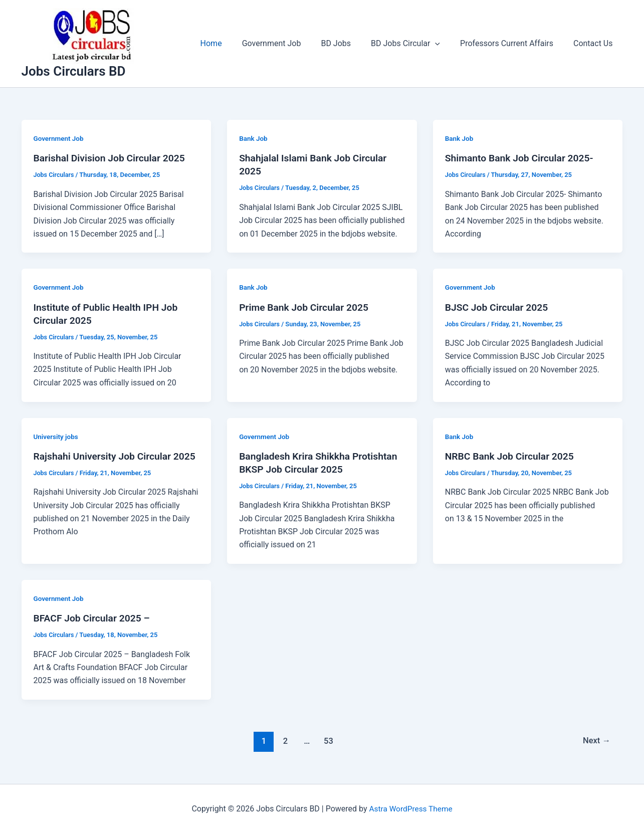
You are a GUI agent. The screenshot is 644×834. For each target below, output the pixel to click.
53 (328, 741)
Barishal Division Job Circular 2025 (112, 158)
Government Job (290, 43)
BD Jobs (350, 43)
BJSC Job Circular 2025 (498, 307)
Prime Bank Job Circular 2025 (306, 307)
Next (596, 741)
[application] (445, 44)
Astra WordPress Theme (410, 809)
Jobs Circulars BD (74, 71)
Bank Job (254, 138)
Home (233, 43)
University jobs (57, 437)
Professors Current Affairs (513, 43)
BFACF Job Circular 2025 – (94, 618)
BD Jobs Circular (415, 44)
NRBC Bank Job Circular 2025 (512, 456)
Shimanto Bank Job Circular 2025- (522, 158)
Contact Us (595, 43)
